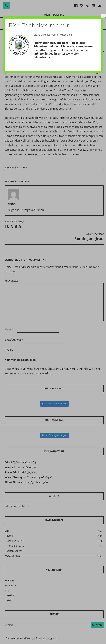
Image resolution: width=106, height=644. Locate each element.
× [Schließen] (103, 16)
